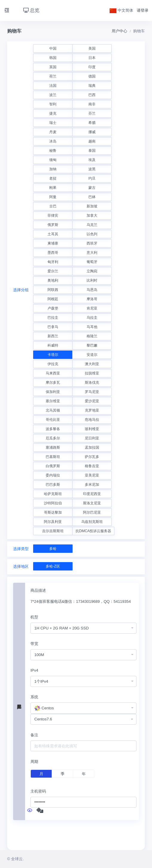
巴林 (92, 197)
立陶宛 (92, 271)
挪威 (92, 132)
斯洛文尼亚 (92, 503)
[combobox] (83, 628)
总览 (31, 10)
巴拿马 (53, 327)
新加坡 (92, 206)
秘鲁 (53, 151)
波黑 (92, 169)
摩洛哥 (92, 299)
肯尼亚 (92, 308)
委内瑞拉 (53, 475)
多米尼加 (92, 485)
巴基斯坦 (53, 457)
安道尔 (92, 355)
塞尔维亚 (53, 401)
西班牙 (92, 243)
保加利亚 (53, 392)
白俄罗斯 (53, 466)
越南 (92, 141)
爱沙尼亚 (92, 401)
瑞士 (53, 123)
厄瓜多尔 (53, 438)
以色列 (92, 234)
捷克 (53, 113)
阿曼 (53, 197)
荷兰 (53, 76)
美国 (92, 48)
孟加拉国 (92, 447)
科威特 (53, 345)
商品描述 (38, 590)
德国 (92, 76)
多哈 (53, 549)
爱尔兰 (53, 271)
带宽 (34, 644)
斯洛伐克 (92, 383)
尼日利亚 (92, 438)
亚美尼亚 (92, 475)
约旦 (92, 178)
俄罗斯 (53, 225)
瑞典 (92, 86)
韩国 (53, 58)
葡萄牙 (92, 262)
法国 (53, 86)
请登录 (143, 10)
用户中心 (119, 31)
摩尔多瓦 (53, 383)
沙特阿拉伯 (53, 503)
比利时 (92, 280)
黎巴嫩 (92, 345)
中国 (53, 48)
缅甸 (53, 160)
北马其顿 (53, 410)
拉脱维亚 (92, 373)
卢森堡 (53, 308)
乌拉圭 (92, 318)
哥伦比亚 (53, 420)
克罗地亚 (92, 410)
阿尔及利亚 (53, 522)
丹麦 (53, 132)
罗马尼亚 (92, 392)
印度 (92, 67)
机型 (34, 617)
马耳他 (92, 327)
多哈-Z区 (53, 566)
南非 (92, 104)
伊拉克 (53, 364)
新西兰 (53, 336)
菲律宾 (53, 216)
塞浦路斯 (53, 447)
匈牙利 (53, 262)
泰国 (92, 151)
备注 (34, 735)
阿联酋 (53, 290)
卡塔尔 (53, 355)
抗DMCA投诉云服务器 (93, 531)
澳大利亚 (92, 364)
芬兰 (92, 113)
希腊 (92, 123)
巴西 (92, 95)
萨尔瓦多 (92, 457)
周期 (34, 762)
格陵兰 (92, 336)
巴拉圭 (53, 318)
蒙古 (92, 188)
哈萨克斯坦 (53, 494)
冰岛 (53, 141)
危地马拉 (92, 420)
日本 (92, 58)
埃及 (92, 160)
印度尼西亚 (92, 494)
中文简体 (122, 10)
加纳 (53, 169)
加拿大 (92, 216)
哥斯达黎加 (53, 512)
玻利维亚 (92, 429)
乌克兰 (92, 225)
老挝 (53, 178)
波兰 (53, 95)
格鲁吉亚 (92, 466)
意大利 (92, 253)
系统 (34, 697)
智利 (53, 104)
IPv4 (34, 670)
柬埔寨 (53, 243)
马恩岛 (92, 290)
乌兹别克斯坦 (92, 522)
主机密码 (38, 791)
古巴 (53, 206)
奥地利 (53, 280)
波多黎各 (53, 429)
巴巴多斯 (53, 485)
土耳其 (53, 234)
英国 (53, 67)
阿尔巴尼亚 (92, 512)
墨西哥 (53, 253)
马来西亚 (53, 373)
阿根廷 (53, 299)
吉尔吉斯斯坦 (53, 531)
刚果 (53, 188)
